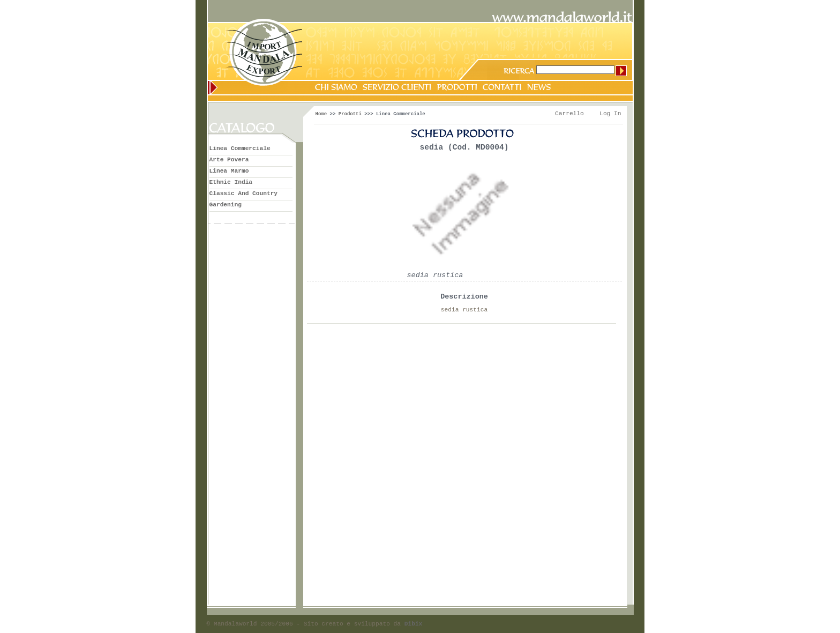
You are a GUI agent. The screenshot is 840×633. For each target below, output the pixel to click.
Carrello (569, 114)
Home (321, 114)
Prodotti (350, 114)
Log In (610, 114)
